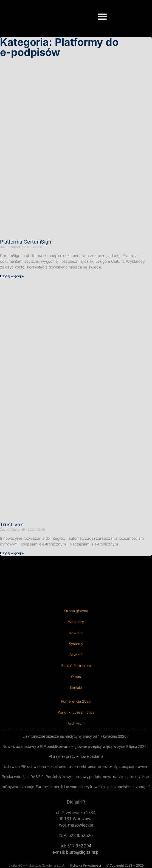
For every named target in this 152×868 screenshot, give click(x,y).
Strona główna (76, 611)
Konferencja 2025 (76, 701)
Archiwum (76, 723)
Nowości (76, 633)
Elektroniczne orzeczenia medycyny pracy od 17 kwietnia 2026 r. (76, 736)
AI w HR (76, 655)
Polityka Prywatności (86, 866)
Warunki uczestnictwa (76, 712)
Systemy (76, 644)
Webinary (76, 622)
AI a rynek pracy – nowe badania (76, 756)
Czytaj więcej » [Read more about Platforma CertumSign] (12, 276)
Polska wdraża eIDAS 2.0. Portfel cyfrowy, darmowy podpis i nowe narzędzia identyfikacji (76, 777)
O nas (76, 677)
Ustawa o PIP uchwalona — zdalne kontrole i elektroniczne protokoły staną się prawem (76, 767)
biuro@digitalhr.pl (83, 852)
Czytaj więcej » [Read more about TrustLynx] (12, 553)
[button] (102, 16)
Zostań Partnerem (76, 666)
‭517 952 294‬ (79, 846)
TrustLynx (12, 525)
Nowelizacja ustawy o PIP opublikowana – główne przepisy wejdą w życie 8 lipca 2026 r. (76, 747)
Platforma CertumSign (26, 242)
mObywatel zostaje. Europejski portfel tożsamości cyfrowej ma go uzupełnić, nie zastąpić (76, 787)
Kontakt (76, 688)
